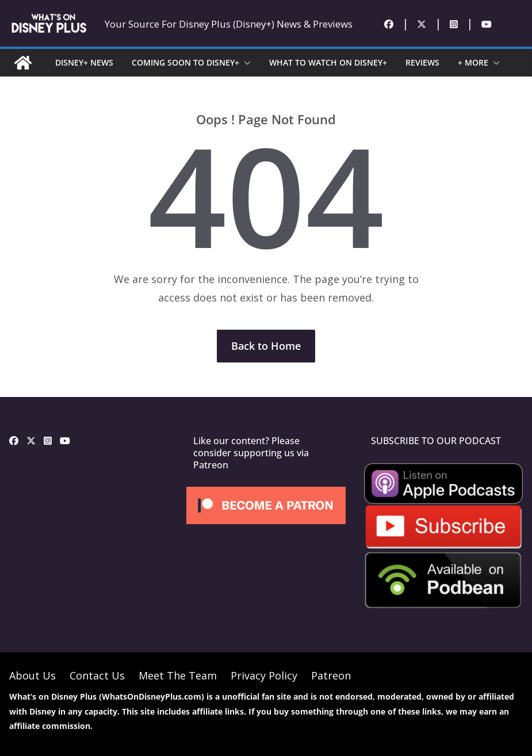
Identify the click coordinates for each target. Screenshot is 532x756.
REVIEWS (422, 62)
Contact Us (97, 675)
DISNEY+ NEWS (84, 62)
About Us (32, 675)
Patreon (331, 675)
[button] (245, 63)
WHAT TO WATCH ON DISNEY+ (328, 62)
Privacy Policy (264, 675)
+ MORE (473, 62)
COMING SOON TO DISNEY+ (185, 62)
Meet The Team (178, 675)
